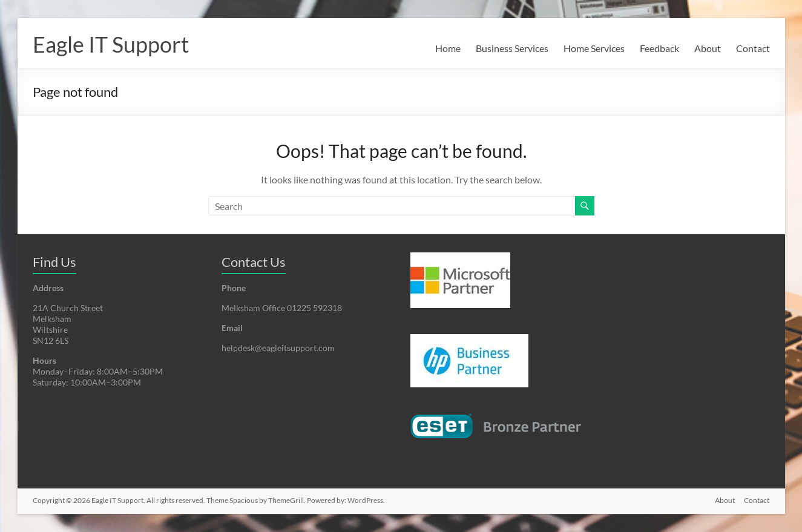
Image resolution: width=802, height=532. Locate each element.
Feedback (659, 48)
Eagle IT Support (111, 44)
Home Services (594, 48)
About (708, 48)
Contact (753, 48)
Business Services (512, 48)
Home (448, 48)
